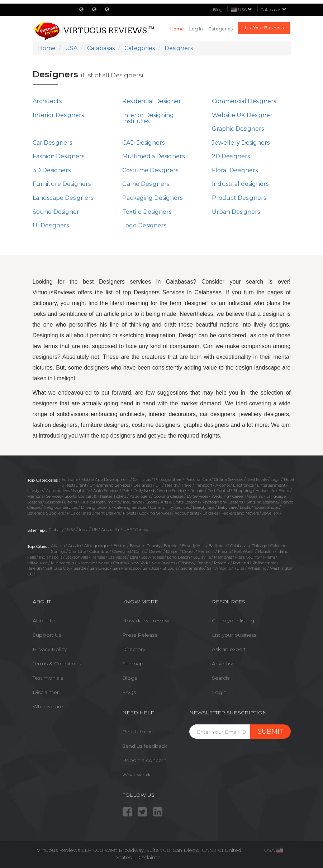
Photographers (168, 479)
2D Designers (231, 156)
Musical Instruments (100, 502)
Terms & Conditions (57, 664)
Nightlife (82, 491)
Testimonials (48, 678)
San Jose (151, 568)
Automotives (58, 491)
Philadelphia (264, 563)
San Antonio (219, 568)
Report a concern (144, 760)
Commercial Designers (244, 101)
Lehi (134, 557)
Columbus (99, 551)
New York (139, 563)
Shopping (243, 491)
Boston (120, 546)
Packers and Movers (240, 513)
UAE (128, 530)
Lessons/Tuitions (61, 502)
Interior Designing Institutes (148, 118)
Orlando (186, 563)
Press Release (140, 635)
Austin (75, 546)
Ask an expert (229, 649)
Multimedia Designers (153, 156)
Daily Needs (145, 491)
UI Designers (51, 225)
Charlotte (77, 551)
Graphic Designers (238, 129)
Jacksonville (77, 557)
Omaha (204, 563)
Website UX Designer (242, 115)
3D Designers (52, 170)
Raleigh (35, 568)
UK (95, 530)
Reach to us (137, 732)
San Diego (99, 568)
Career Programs (248, 496)
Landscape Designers (63, 198)
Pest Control (219, 491)
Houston (266, 551)
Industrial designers (240, 184)
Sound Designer (56, 212)
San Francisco (126, 568)
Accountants (187, 513)
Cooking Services (155, 513)
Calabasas (274, 9)
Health (171, 485)
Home (177, 29)
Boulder (171, 546)
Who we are (48, 707)
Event (284, 491)
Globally (56, 530)
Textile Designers (147, 212)
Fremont (206, 551)
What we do (137, 775)
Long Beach (179, 557)
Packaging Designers (152, 198)
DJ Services (198, 496)
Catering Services (131, 507)
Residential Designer (152, 101)
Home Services (173, 491)
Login (219, 692)
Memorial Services (44, 496)
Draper (172, 551)
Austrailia (111, 530)
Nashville (86, 563)
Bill (159, 485)
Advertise (223, 664)
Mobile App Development (106, 479)
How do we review (146, 621)
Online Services (229, 479)
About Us (44, 621)
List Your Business (264, 28)
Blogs (130, 678)
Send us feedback (145, 746)
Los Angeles (153, 557)
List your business (234, 635)
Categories (220, 29)
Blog (218, 9)
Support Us (47, 635)
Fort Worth (244, 551)
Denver (156, 551)
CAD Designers (143, 143)
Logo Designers (144, 225)
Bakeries (210, 513)
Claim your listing (233, 621)
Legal (276, 479)
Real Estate (257, 479)
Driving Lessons (96, 507)
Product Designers (239, 198)
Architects (47, 101)
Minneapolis (63, 563)
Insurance (133, 502)
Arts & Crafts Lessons (180, 502)
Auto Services (106, 491)
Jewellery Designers (241, 143)
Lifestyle (35, 491)
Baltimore (218, 546)
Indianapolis (51, 557)
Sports (151, 502)
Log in (196, 29)
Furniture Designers (62, 184)
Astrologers (140, 496)
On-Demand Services (110, 485)
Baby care (227, 507)
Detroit (189, 551)
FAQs (129, 692)
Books (245, 507)
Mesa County (248, 557)
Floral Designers (235, 170)
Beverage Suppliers (46, 513)
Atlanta (58, 546)
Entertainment (271, 485)
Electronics (243, 485)
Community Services (170, 507)
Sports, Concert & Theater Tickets (96, 496)
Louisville (202, 557)
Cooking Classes (169, 496)
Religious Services (61, 507)
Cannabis (142, 479)
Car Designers (52, 143)
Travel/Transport (197, 485)
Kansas (98, 557)
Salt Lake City (58, 568)
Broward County (145, 546)
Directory (134, 649)
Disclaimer (46, 692)
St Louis (170, 568)
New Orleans (163, 563)
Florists (130, 513)
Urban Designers (236, 212)
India (84, 530)
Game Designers (146, 184)
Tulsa (239, 568)
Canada (142, 530)
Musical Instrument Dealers (93, 513)
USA (71, 530)
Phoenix (222, 563)
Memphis (223, 557)
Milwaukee (37, 563)
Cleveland (122, 551)
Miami (269, 557)
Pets (126, 491)
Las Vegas (117, 557)
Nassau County (113, 563)
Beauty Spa (204, 507)
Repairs (197, 491)
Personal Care (198, 479)
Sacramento (192, 568)
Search (220, 678)
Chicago (259, 546)
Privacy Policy (50, 649)
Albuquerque (97, 546)
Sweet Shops (266, 507)
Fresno (224, 551)
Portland (241, 563)
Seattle (80, 568)
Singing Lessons (262, 502)
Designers (143, 485)
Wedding (220, 496)
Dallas (140, 551)
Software (70, 479)
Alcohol (223, 485)
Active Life (265, 491)
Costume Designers (150, 170)
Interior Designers (58, 115)
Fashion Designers (58, 156)
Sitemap (133, 664)
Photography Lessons (223, 502)
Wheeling (257, 568)
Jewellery (271, 513)
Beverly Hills (194, 546)
